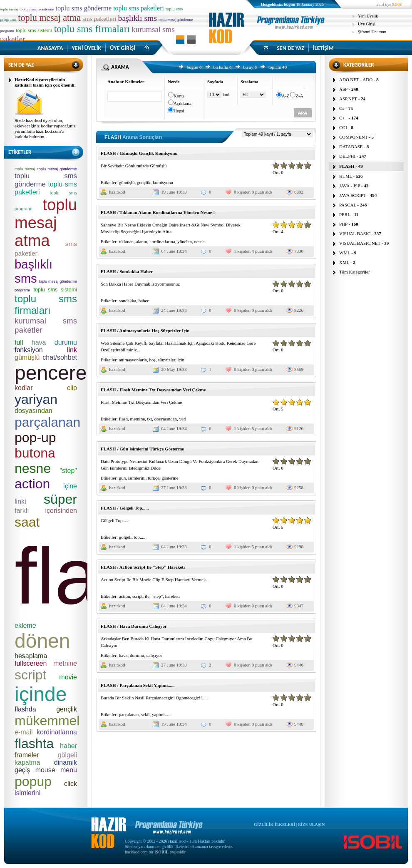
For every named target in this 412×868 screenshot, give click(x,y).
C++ (343, 118)
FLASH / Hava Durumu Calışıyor (134, 626)
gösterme (170, 478)
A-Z (285, 96)
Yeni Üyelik (368, 16)
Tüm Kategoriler (355, 272)
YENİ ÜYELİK (86, 48)
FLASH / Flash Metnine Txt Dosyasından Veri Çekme (153, 390)
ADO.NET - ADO (356, 80)
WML (345, 253)
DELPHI (347, 156)
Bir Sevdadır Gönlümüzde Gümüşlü (134, 166)
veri (183, 419)
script (137, 596)
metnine (138, 419)
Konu (179, 96)
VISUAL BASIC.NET (360, 243)
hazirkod (117, 192)
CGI (343, 127)
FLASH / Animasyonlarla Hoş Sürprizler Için (145, 331)
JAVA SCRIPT (353, 195)
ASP (343, 89)
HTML (346, 176)
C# (342, 108)
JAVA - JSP (350, 186)
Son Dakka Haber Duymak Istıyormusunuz (140, 284)
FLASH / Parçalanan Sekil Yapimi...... (138, 685)
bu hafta (221, 67)
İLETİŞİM (323, 48)
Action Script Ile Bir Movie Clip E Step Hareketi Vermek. (154, 579)
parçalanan (129, 714)
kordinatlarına (162, 241)
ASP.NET (348, 99)
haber (144, 301)
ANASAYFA (50, 48)
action (125, 596)
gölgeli (125, 537)
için (181, 360)
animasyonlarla (133, 360)
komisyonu (163, 182)
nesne (200, 241)
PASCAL (348, 205)
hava (123, 655)
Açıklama (182, 103)
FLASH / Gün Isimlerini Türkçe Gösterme (142, 449)
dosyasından (166, 419)
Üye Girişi (367, 24)
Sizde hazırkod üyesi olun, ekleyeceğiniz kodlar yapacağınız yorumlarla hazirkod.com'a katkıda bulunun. (45, 128)
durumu (137, 655)
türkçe (153, 478)
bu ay (248, 67)
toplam (275, 67)
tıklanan (126, 241)
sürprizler (166, 360)
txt (150, 419)
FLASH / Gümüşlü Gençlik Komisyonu (139, 153)
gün (123, 478)
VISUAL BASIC (355, 234)
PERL (345, 214)
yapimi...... (162, 714)
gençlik (144, 182)
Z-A (299, 96)
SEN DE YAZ (290, 48)
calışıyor (154, 655)
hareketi (172, 596)
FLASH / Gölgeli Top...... (125, 508)
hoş (152, 360)
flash (123, 419)
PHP (343, 224)
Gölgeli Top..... (114, 520)
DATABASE (351, 147)
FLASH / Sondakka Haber (127, 271)
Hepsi (179, 111)
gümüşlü (127, 182)
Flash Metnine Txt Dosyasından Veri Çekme (141, 402)
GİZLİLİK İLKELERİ (274, 824)
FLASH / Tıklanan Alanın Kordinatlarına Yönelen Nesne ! (158, 212)
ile (147, 596)
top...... (140, 537)
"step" (158, 596)
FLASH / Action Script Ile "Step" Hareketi (143, 567)
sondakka (128, 301)
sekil (145, 714)
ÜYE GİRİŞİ (123, 48)
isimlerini (137, 478)
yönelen (185, 241)
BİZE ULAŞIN (311, 824)
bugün (193, 67)
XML (344, 262)
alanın (142, 241)
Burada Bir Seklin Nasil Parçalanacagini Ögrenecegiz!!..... (154, 698)
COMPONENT (353, 137)
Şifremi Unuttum (372, 32)
